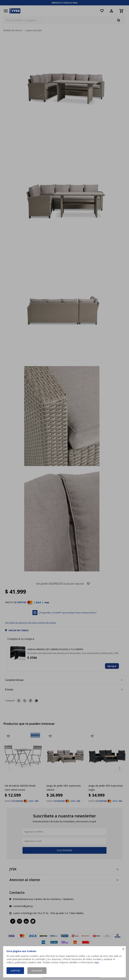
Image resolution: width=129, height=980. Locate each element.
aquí (96, 962)
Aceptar (15, 971)
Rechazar (37, 971)
